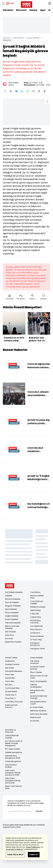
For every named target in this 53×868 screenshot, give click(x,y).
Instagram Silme (38, 649)
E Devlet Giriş (36, 617)
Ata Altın (9, 685)
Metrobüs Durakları (38, 711)
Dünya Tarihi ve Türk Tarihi (39, 677)
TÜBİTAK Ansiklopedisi (36, 686)
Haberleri (7, 40)
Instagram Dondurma (35, 644)
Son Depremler (36, 626)
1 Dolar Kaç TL (11, 695)
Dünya (33, 10)
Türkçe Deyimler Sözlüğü (12, 737)
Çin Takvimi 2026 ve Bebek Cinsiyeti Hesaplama (14, 743)
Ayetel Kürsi (10, 661)
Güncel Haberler (12, 602)
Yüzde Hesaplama (13, 761)
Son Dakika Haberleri (14, 592)
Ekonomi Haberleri (13, 599)
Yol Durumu (35, 633)
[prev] (4, 328)
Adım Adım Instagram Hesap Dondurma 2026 (13, 773)
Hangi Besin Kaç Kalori (37, 691)
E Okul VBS (35, 614)
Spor (43, 10)
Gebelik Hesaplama (14, 752)
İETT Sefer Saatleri (13, 749)
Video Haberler (36, 658)
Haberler (6, 38)
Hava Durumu (36, 629)
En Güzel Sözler (37, 707)
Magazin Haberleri (13, 606)
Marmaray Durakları (39, 714)
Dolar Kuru (9, 635)
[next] (49, 328)
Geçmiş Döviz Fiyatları (11, 766)
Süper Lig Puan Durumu (11, 706)
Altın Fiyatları (11, 632)
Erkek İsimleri (36, 717)
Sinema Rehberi (37, 636)
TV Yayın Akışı (36, 640)
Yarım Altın (10, 681)
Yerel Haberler (18, 38)
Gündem (8, 10)
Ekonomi (21, 10)
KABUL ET (34, 855)
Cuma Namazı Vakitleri (37, 602)
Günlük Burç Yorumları (35, 622)
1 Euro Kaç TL (10, 698)
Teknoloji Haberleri (13, 623)
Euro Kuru (9, 638)
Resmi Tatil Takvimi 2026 (13, 787)
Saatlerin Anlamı (12, 664)
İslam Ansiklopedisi (39, 681)
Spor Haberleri (11, 609)
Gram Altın (10, 675)
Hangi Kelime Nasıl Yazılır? (38, 703)
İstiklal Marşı (35, 610)
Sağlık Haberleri (12, 616)
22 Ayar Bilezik (11, 691)
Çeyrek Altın (10, 678)
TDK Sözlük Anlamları (35, 662)
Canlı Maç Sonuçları (14, 702)
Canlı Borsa (35, 592)
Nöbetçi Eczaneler (38, 607)
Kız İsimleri (35, 721)
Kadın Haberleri (12, 619)
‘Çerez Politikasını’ (33, 847)
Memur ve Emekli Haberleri (12, 627)
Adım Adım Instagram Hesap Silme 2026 (13, 781)
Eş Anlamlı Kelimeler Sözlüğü (39, 697)
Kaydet (39, 811)
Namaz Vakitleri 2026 (37, 597)
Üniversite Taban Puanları (37, 668)
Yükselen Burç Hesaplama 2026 (13, 757)
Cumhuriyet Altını (12, 688)
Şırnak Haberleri (33, 38)
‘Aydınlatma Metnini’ (14, 849)
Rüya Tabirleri (36, 672)
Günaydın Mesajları (14, 671)
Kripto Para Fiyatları (13, 642)
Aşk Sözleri (10, 668)
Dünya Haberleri (12, 613)
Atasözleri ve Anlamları (10, 731)
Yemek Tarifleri (11, 658)
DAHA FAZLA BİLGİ (15, 855)
